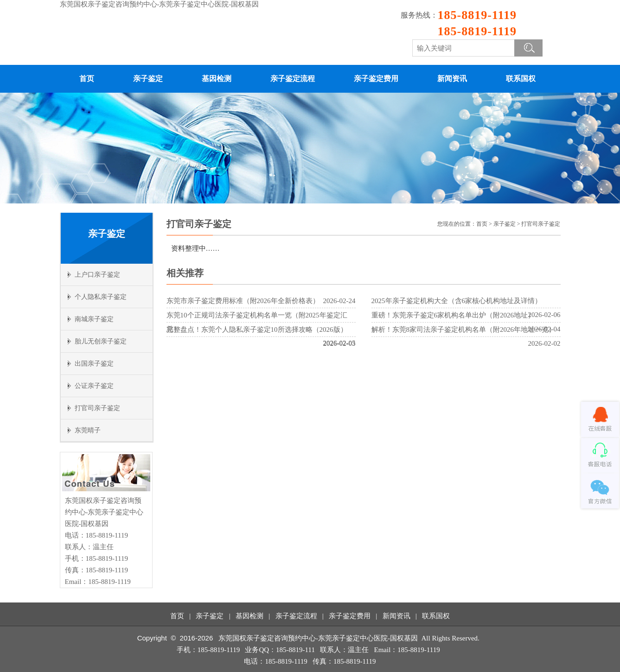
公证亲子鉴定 (94, 386)
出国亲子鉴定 (94, 364)
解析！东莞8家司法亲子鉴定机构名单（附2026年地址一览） (464, 330)
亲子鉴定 (148, 79)
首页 (87, 79)
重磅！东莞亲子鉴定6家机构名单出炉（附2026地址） (453, 315)
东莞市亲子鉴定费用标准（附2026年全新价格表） (243, 301)
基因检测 (217, 79)
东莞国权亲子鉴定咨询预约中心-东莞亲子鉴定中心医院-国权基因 (160, 4)
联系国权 (521, 79)
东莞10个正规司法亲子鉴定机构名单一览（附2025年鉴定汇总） (257, 322)
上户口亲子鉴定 (97, 275)
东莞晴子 (88, 430)
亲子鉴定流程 (293, 79)
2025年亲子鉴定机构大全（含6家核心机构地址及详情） (457, 301)
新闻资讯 (452, 79)
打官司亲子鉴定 (97, 408)
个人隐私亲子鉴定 (101, 297)
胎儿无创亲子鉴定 (101, 341)
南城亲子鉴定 (94, 319)
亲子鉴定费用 (376, 79)
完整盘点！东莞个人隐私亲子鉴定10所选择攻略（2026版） (257, 330)
